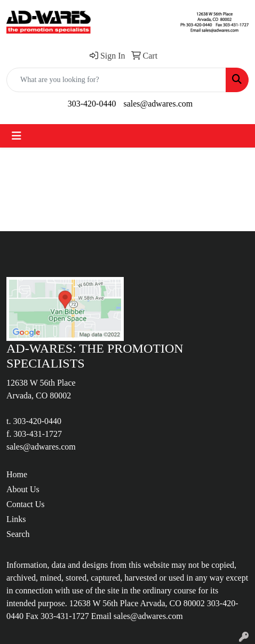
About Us (23, 489)
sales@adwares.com (158, 104)
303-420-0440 (92, 104)
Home (17, 474)
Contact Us (26, 504)
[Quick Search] (116, 80)
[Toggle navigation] (17, 136)
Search (18, 534)
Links (16, 519)
